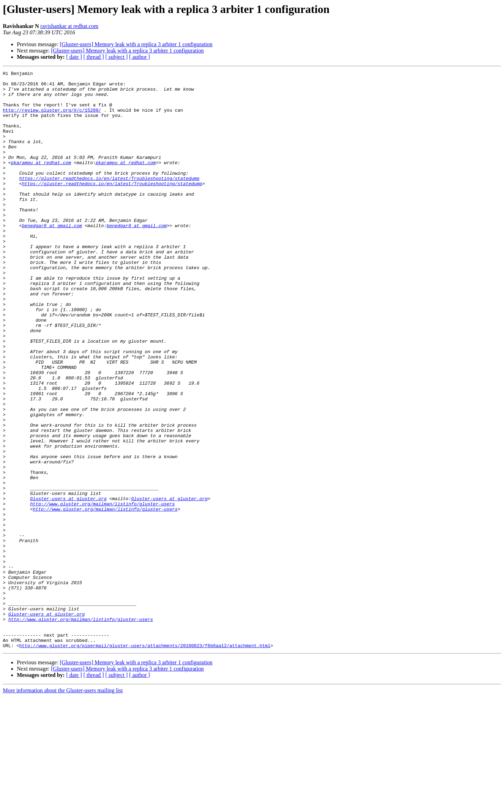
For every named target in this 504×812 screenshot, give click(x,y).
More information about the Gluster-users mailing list (63, 806)
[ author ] (140, 57)
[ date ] (74, 57)
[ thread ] (94, 57)
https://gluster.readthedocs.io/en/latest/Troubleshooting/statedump (109, 200)
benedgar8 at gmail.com (52, 257)
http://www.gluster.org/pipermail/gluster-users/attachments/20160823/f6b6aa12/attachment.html (145, 761)
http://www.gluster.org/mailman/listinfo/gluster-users (102, 591)
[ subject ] (117, 57)
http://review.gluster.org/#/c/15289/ (52, 118)
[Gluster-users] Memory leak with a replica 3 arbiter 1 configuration (136, 44)
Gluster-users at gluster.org (68, 584)
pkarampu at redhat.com (41, 181)
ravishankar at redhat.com (69, 26)
